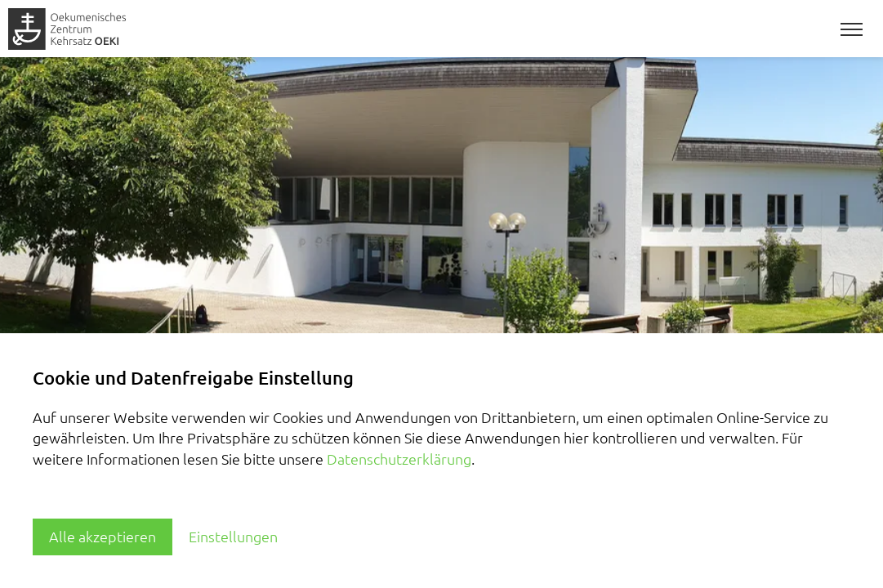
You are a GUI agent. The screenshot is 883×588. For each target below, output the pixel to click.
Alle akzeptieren (103, 537)
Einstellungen (233, 537)
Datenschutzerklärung (399, 459)
